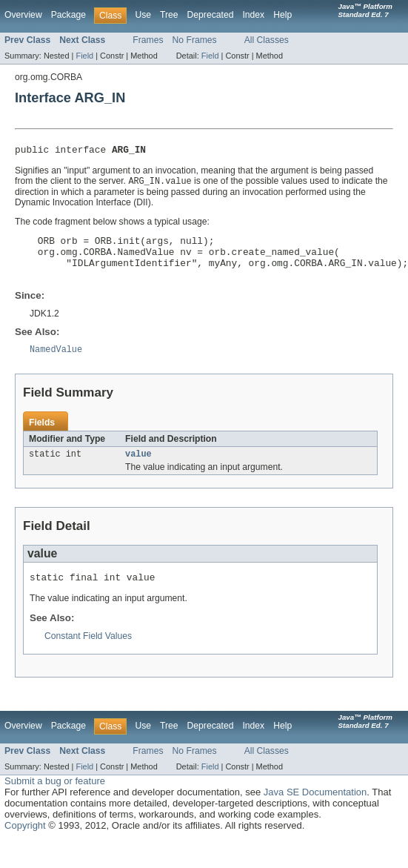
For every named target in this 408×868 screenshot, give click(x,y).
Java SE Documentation (315, 809)
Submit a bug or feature (55, 798)
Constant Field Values (88, 653)
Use (143, 15)
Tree (169, 15)
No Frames (195, 40)
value (138, 468)
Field (84, 56)
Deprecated (211, 15)
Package (68, 15)
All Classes (267, 40)
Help (282, 15)
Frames (148, 40)
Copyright (25, 842)
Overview (23, 15)
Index (253, 15)
